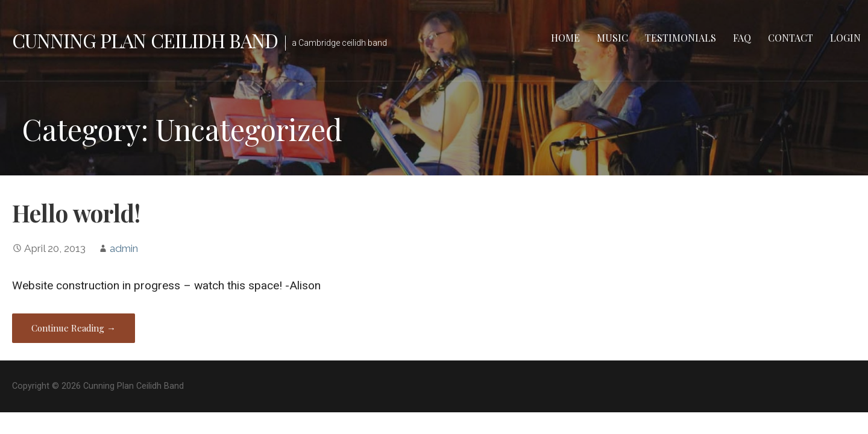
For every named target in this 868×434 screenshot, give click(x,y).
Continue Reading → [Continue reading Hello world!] (74, 328)
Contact (791, 38)
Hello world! (76, 213)
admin (124, 248)
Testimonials (681, 38)
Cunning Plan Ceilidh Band (145, 40)
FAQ (742, 38)
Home (565, 38)
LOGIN (845, 38)
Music (612, 38)
